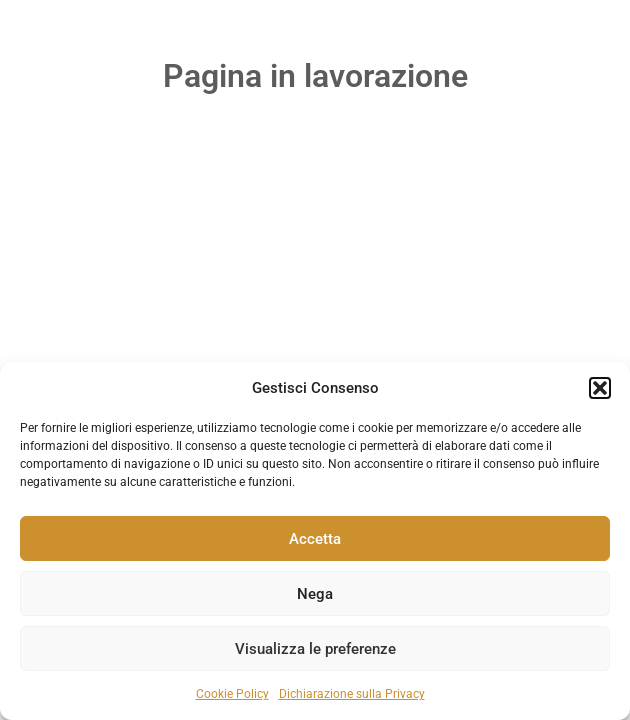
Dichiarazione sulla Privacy (352, 694)
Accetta (315, 539)
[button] (600, 388)
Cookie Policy (232, 694)
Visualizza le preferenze (315, 649)
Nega (315, 594)
